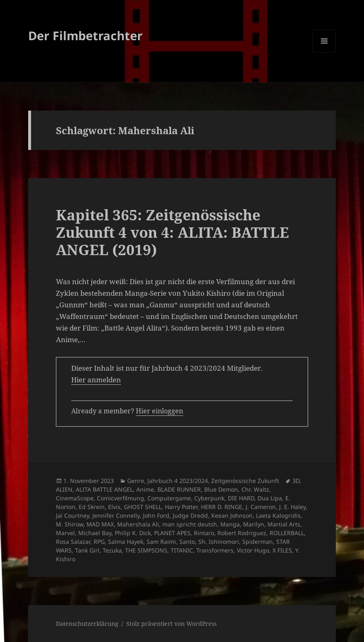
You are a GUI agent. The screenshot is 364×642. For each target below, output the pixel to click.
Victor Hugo (253, 550)
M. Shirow (70, 524)
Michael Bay (95, 533)
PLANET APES (172, 533)
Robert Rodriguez (242, 533)
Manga (230, 524)
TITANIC (182, 550)
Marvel (65, 533)
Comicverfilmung (121, 498)
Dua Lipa (270, 498)
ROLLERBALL (287, 533)
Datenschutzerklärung (87, 624)
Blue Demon (221, 489)
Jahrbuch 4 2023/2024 (178, 481)
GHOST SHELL (143, 507)
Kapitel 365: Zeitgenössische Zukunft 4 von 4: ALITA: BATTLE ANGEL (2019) (172, 232)
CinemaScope (75, 498)
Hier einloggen (159, 411)
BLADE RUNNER (179, 489)
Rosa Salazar (73, 542)
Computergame (169, 498)
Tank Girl (87, 550)
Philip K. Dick (133, 533)
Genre (136, 481)
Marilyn (254, 524)
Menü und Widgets (324, 52)
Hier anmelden (96, 380)
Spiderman (258, 542)
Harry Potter (181, 507)
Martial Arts (284, 524)
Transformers (215, 550)
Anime (145, 489)
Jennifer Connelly (116, 515)
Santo (187, 542)
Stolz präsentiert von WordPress (171, 624)
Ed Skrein (92, 507)
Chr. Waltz (255, 489)
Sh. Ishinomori (219, 542)
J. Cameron (261, 507)
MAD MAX (100, 524)
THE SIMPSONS (146, 550)
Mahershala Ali (138, 524)
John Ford (156, 515)
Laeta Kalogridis (278, 515)
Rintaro (204, 533)
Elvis (114, 507)
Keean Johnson (232, 515)
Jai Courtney (72, 515)
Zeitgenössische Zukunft (245, 481)
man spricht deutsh (190, 524)
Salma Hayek (126, 542)
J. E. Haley (292, 507)
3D (296, 481)
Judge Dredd (190, 515)
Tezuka (112, 550)
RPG (99, 542)
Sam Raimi (161, 542)
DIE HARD (241, 498)
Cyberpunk (209, 498)
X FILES (282, 550)
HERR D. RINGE (222, 507)
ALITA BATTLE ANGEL (104, 489)
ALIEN (64, 489)
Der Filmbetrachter (85, 35)
